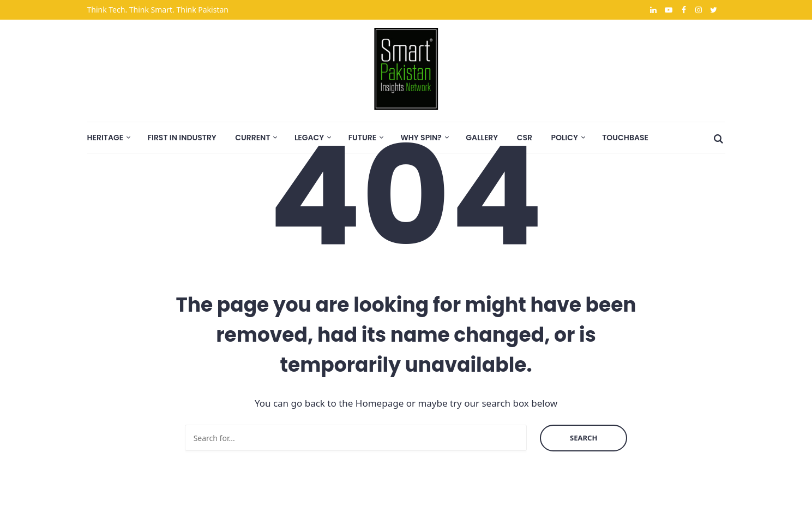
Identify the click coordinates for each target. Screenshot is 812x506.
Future (362, 138)
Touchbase (625, 138)
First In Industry (182, 138)
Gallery (482, 138)
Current (252, 138)
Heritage (106, 138)
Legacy (309, 138)
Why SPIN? (421, 138)
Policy (564, 138)
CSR (525, 138)
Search (584, 438)
